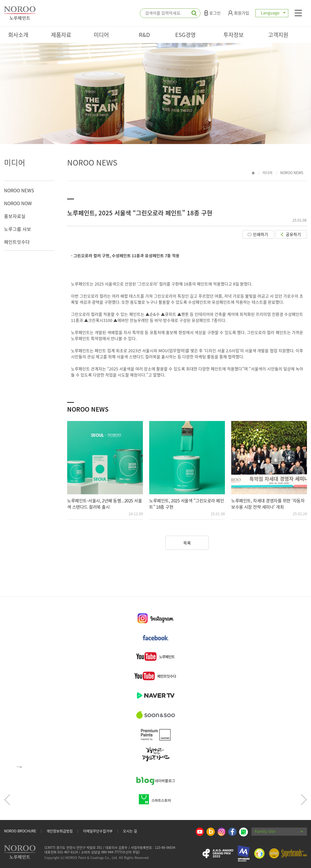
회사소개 (18, 34)
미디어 (101, 34)
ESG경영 (185, 34)
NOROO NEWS (19, 190)
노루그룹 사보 (18, 229)
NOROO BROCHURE (20, 831)
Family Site (279, 831)
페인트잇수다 (17, 242)
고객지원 (278, 34)
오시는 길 (130, 831)
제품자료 (61, 34)
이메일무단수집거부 (98, 831)
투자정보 (234, 34)
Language (272, 13)
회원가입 (239, 13)
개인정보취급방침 (60, 831)
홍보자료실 (15, 216)
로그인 (212, 13)
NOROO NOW (18, 203)
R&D (144, 34)
